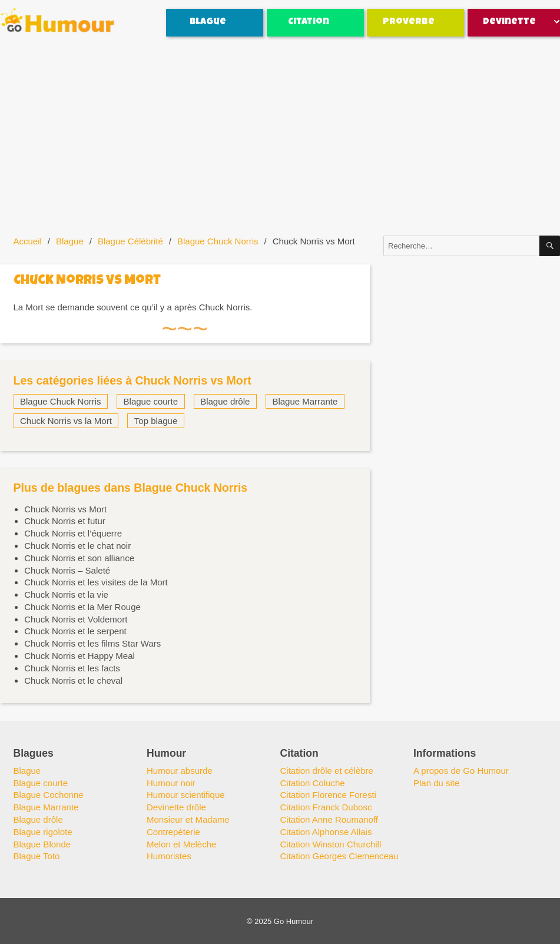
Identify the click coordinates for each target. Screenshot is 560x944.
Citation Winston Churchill (331, 844)
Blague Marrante (305, 401)
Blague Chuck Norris (218, 241)
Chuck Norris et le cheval (73, 680)
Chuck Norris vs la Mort (66, 421)
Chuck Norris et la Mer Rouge (82, 607)
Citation (309, 22)
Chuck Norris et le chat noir (77, 546)
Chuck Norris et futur (65, 521)
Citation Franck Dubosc (326, 807)
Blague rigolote (43, 832)
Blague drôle (225, 401)
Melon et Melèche (181, 844)
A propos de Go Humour (461, 771)
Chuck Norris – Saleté (67, 570)
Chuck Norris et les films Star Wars (92, 643)
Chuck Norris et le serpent (75, 631)
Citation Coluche (313, 783)
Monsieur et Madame (188, 819)
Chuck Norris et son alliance (79, 558)
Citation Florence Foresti (328, 795)
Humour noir (171, 783)
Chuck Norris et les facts (72, 668)
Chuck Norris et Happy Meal (79, 656)
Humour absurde (180, 771)
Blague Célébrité (130, 241)
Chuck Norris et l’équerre (73, 533)
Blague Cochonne (49, 795)
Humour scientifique (186, 795)
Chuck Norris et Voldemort (76, 619)
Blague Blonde (42, 844)
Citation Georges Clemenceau (339, 856)
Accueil (28, 241)
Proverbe (409, 22)
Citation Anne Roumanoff (329, 819)
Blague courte (151, 401)
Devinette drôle (176, 807)
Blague (208, 22)
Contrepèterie (173, 832)
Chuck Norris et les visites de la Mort (96, 582)
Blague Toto (37, 856)
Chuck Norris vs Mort (65, 509)
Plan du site (436, 783)
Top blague (156, 421)
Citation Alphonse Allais (326, 832)
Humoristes (169, 856)
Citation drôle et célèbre (327, 771)
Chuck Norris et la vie (66, 594)
